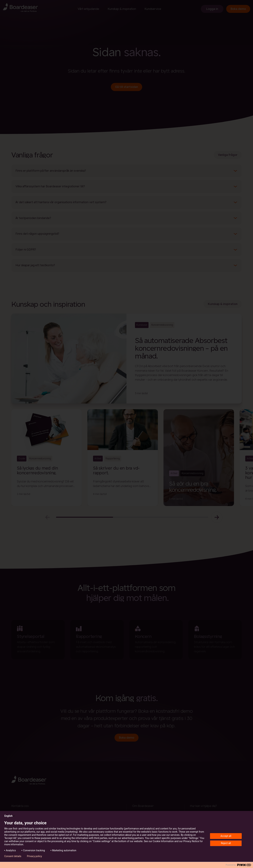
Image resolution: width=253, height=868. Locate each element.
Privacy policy (34, 856)
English (10, 816)
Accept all (226, 836)
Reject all (226, 843)
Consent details (13, 856)
